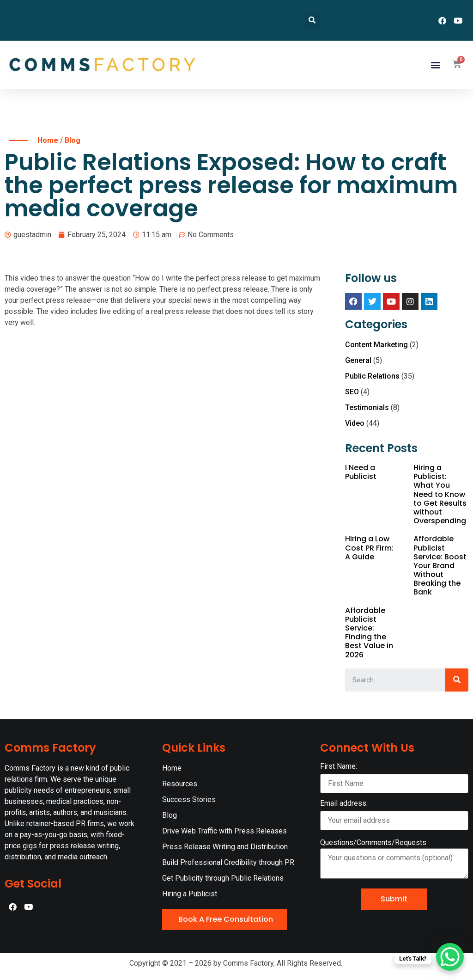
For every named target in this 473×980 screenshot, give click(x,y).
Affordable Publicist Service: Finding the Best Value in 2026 (369, 633)
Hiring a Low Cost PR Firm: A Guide (369, 548)
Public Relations (372, 376)
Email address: (394, 815)
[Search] (457, 680)
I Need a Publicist (361, 472)
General (358, 360)
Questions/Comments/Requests (373, 843)
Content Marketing (376, 345)
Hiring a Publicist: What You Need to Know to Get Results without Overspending (440, 494)
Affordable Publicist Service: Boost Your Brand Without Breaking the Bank (440, 565)
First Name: (394, 778)
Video (355, 423)
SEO (352, 392)
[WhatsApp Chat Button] (450, 957)
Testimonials (367, 407)
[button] (435, 65)
